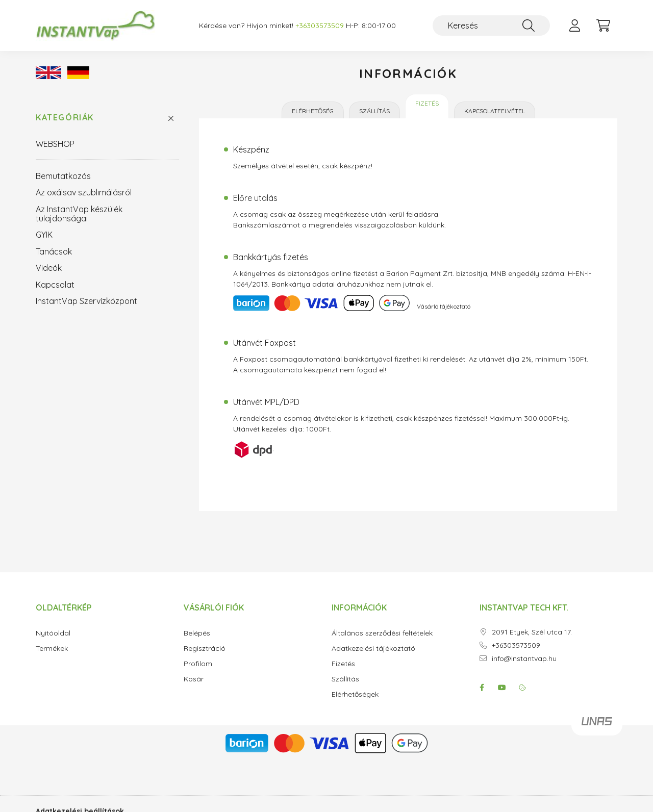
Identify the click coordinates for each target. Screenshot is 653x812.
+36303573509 (516, 645)
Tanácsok (54, 251)
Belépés (197, 633)
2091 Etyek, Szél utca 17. (532, 632)
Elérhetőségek (355, 694)
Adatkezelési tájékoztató (373, 649)
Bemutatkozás (63, 176)
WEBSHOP (55, 144)
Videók (49, 268)
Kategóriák (65, 118)
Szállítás (374, 111)
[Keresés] (491, 26)
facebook (482, 688)
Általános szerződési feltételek (382, 633)
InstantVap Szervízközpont (86, 301)
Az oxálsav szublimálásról (84, 192)
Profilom (198, 664)
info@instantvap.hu (524, 659)
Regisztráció (205, 649)
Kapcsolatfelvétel (495, 111)
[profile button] (574, 26)
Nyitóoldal (53, 633)
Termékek (52, 649)
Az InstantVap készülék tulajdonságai (79, 214)
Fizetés (427, 103)
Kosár (194, 679)
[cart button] (603, 26)
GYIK (44, 235)
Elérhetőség (313, 111)
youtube (502, 688)
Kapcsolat (55, 285)
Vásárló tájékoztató (444, 306)
